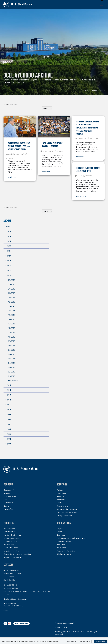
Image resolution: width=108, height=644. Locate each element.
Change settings (85, 641)
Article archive (91, 91)
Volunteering (61, 548)
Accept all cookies (100, 641)
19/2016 (12, 298)
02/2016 (12, 372)
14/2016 (12, 320)
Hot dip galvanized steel (12, 535)
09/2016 (12, 341)
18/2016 (12, 302)
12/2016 (12, 328)
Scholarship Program (64, 554)
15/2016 (12, 315)
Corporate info (9, 490)
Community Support (64, 541)
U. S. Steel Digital (10, 496)
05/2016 (12, 359)
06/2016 (12, 354)
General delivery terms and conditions (18, 554)
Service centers (62, 506)
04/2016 (12, 363)
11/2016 (12, 333)
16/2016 (12, 311)
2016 (103, 91)
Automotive (61, 500)
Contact (6, 610)
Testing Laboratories (64, 516)
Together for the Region (66, 551)
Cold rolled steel (10, 532)
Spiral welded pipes (11, 548)
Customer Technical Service (67, 512)
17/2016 (12, 306)
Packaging (61, 490)
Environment (8, 503)
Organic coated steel (11, 538)
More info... (56, 641)
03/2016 (12, 368)
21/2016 (12, 289)
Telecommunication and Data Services (71, 538)
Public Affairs (8, 509)
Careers (60, 532)
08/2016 (12, 346)
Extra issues (13, 381)
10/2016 (12, 337)
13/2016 (12, 324)
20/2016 (12, 293)
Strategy (7, 493)
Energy (59, 503)
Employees (61, 535)
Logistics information (12, 551)
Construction (61, 493)
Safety (6, 500)
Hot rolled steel (9, 529)
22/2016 (12, 285)
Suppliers (60, 529)
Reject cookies (71, 641)
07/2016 (12, 350)
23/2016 (12, 280)
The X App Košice (22, 624)
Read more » (13, 177)
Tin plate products (10, 541)
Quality (6, 506)
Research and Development (67, 509)
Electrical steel (9, 545)
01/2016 (12, 376)
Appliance (60, 496)
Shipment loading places (13, 557)
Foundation (61, 545)
